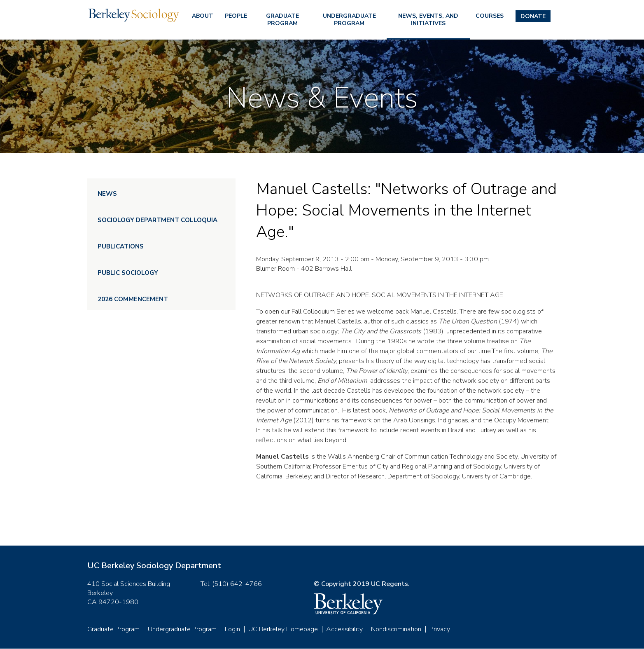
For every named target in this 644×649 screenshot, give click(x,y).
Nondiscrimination (396, 629)
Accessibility (344, 629)
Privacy (440, 629)
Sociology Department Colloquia (157, 220)
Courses (490, 16)
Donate (533, 16)
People (236, 16)
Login (232, 629)
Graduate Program (282, 20)
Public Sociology (128, 273)
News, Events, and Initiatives (428, 20)
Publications (121, 246)
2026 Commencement (133, 299)
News (107, 194)
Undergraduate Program (349, 20)
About (203, 16)
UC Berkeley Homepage (283, 629)
